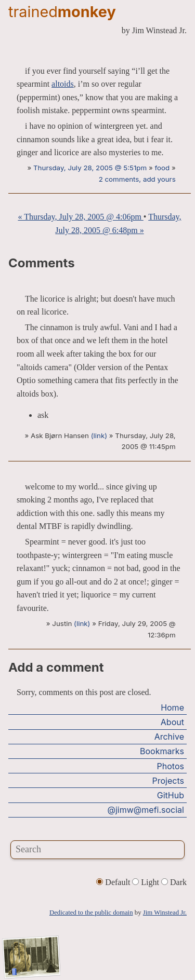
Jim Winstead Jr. (165, 913)
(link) (99, 435)
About (172, 722)
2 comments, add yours (137, 179)
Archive (169, 737)
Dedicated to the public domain (91, 913)
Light (147, 882)
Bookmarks (162, 751)
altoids (63, 84)
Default (114, 882)
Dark (174, 882)
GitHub (171, 795)
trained (62, 12)
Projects (168, 781)
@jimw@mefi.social (146, 810)
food (162, 168)
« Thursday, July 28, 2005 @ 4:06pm (80, 217)
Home (172, 707)
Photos (171, 766)
